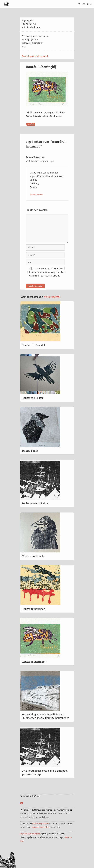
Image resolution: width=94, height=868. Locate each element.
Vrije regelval (52, 297)
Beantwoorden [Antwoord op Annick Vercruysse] (36, 195)
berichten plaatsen (41, 824)
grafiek (31, 124)
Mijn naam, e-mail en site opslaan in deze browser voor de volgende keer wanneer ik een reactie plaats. (47, 272)
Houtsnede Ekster (33, 398)
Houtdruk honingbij (34, 662)
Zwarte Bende (30, 451)
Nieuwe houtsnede (33, 556)
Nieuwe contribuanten (30, 834)
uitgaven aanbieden (40, 827)
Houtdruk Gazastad (34, 609)
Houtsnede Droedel (33, 345)
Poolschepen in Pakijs (35, 503)
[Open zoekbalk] (78, 4)
